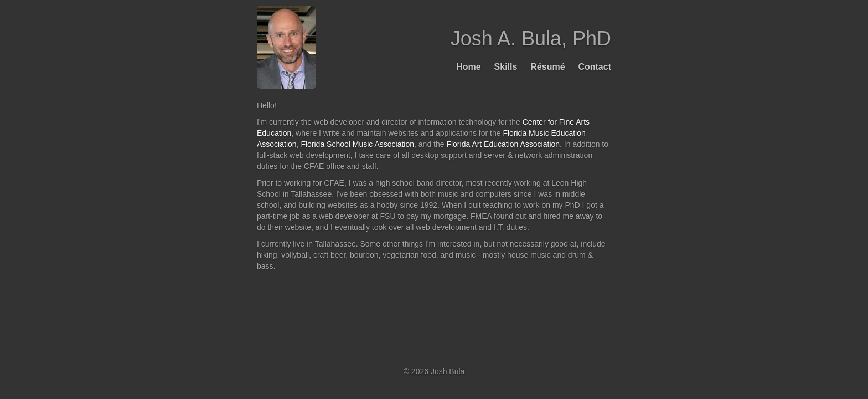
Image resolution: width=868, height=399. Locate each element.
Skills (506, 67)
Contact (595, 67)
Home (468, 67)
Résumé (547, 67)
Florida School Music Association (357, 144)
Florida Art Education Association (503, 144)
